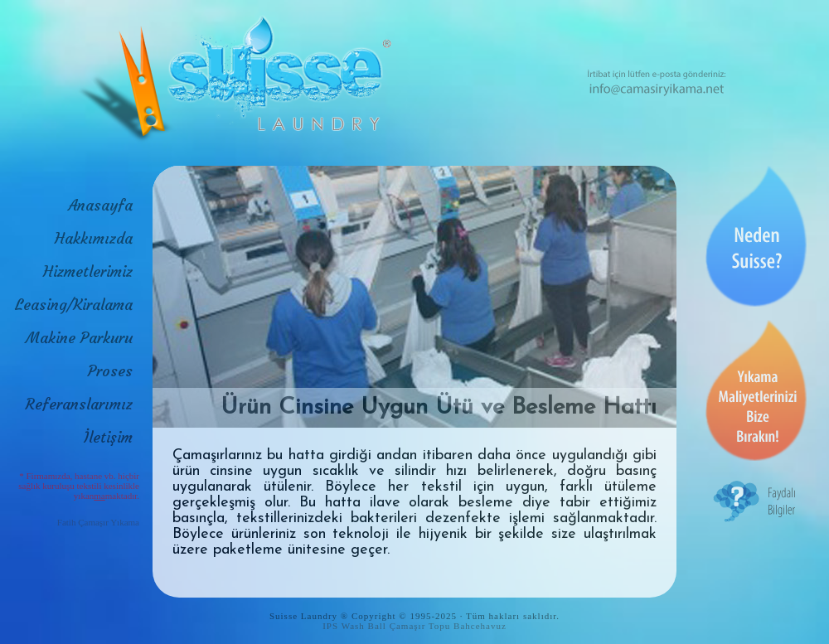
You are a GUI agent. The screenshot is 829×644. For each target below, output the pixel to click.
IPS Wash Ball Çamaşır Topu (386, 626)
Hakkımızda (94, 238)
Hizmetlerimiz (88, 271)
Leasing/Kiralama (74, 305)
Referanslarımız (79, 404)
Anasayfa (100, 205)
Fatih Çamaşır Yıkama (98, 522)
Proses (110, 371)
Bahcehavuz (480, 626)
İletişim (108, 437)
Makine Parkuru (79, 338)
